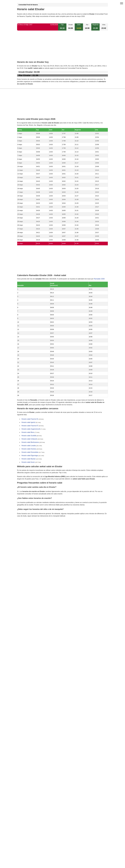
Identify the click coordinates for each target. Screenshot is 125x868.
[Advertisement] (62, 47)
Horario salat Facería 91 (30, 419)
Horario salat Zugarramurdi (31, 429)
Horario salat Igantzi (28, 422)
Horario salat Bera (28, 432)
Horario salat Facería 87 (30, 426)
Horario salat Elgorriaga (30, 456)
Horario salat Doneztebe (30, 452)
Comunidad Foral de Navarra (28, 5)
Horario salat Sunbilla (29, 436)
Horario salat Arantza (29, 449)
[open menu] (122, 3)
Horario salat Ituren (28, 462)
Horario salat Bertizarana (30, 442)
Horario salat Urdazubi (29, 439)
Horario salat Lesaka (29, 446)
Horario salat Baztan (29, 459)
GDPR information (23, 526)
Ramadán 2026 (99, 279)
